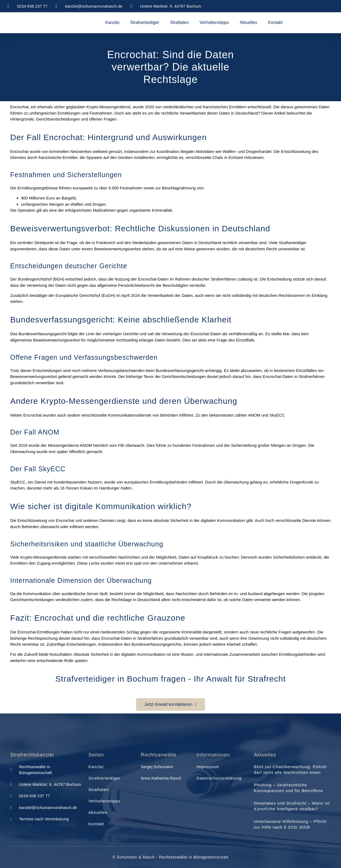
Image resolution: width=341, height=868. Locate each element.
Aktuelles (248, 22)
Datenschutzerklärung (219, 778)
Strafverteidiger (145, 22)
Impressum (208, 767)
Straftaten (179, 22)
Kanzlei (112, 22)
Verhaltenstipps (214, 22)
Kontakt (275, 22)
